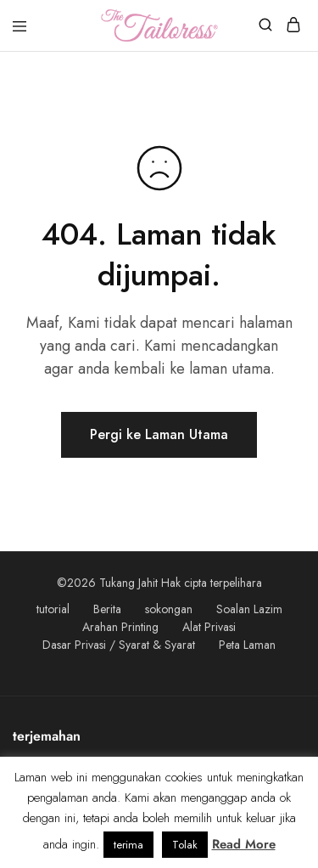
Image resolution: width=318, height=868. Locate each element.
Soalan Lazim (249, 609)
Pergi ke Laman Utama (159, 434)
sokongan (169, 609)
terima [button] (128, 845)
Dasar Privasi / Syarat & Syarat (119, 645)
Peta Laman (247, 645)
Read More (244, 844)
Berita (107, 609)
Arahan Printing (120, 627)
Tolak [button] (185, 845)
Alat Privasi (209, 627)
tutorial (53, 609)
